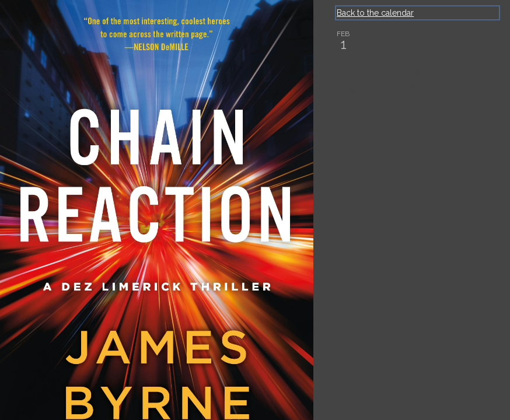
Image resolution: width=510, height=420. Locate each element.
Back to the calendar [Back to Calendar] (375, 13)
